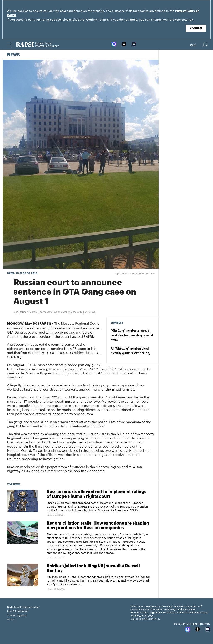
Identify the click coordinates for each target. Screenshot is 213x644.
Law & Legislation (18, 611)
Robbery (24, 311)
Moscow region (79, 311)
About (11, 619)
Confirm (196, 29)
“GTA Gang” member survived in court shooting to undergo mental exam (132, 336)
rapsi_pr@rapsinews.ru (148, 618)
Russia (92, 311)
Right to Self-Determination (23, 606)
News (13, 55)
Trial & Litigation (17, 615)
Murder (33, 311)
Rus (193, 45)
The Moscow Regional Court (54, 311)
